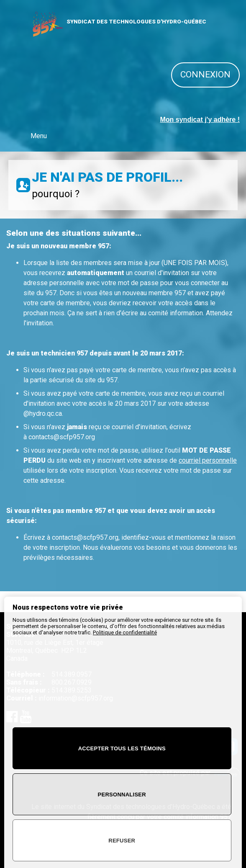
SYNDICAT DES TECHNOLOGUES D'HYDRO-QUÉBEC (136, 22)
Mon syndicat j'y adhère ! (200, 120)
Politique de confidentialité (125, 632)
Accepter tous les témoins (122, 748)
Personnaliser (122, 795)
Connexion (205, 75)
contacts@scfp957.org (62, 437)
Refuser (122, 841)
